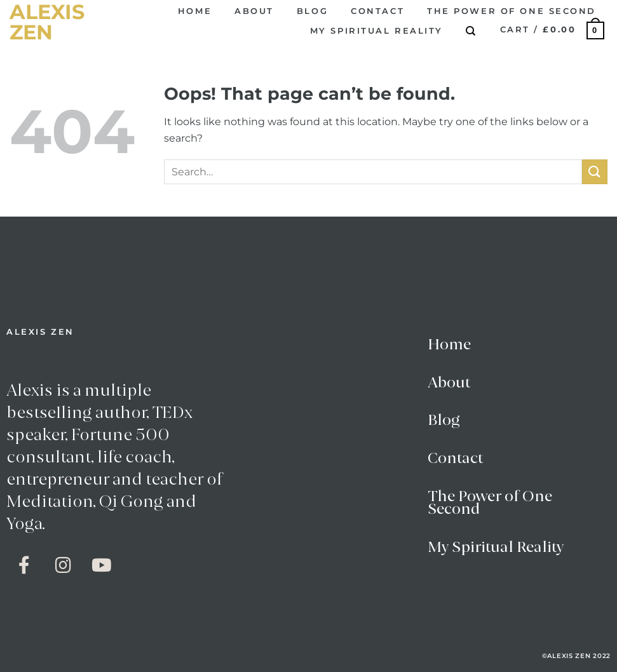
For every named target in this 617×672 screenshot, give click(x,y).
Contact (377, 11)
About (254, 11)
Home (195, 11)
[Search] (471, 31)
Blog (312, 11)
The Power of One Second (512, 11)
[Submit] (595, 172)
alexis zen (47, 22)
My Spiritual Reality (376, 31)
